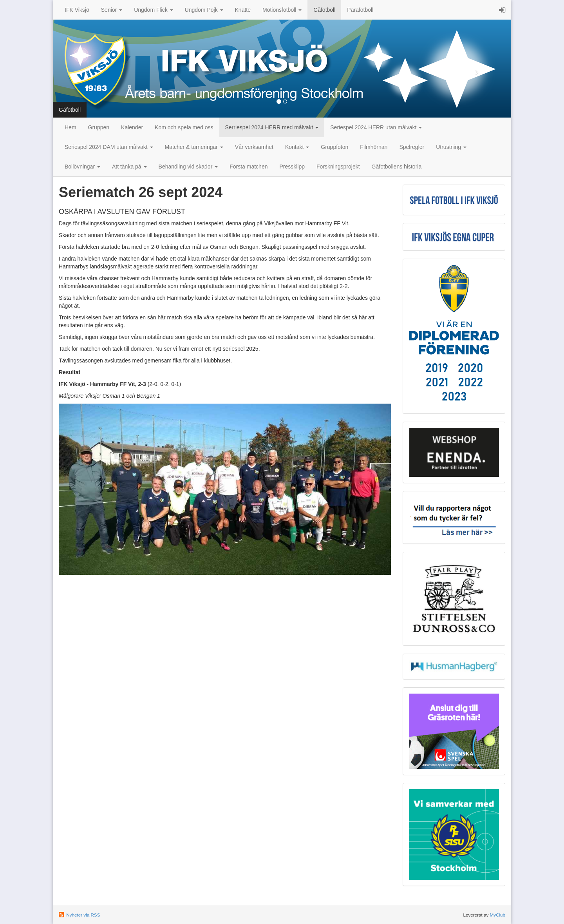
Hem (70, 127)
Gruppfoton (334, 147)
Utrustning (451, 147)
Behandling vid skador (188, 167)
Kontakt (297, 147)
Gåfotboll (324, 10)
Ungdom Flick (153, 10)
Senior (112, 10)
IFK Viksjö (77, 10)
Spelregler (412, 147)
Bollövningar (82, 167)
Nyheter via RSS (83, 915)
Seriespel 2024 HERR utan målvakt (376, 127)
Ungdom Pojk (204, 10)
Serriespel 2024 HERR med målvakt (272, 127)
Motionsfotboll (282, 10)
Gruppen (99, 127)
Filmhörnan (374, 147)
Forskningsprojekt (338, 167)
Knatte (243, 10)
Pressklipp (292, 167)
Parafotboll (360, 10)
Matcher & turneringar (194, 147)
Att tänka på (129, 167)
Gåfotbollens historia (397, 167)
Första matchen (249, 167)
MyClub (497, 915)
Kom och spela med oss (184, 127)
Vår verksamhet (254, 147)
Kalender (132, 127)
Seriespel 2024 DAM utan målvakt (109, 147)
